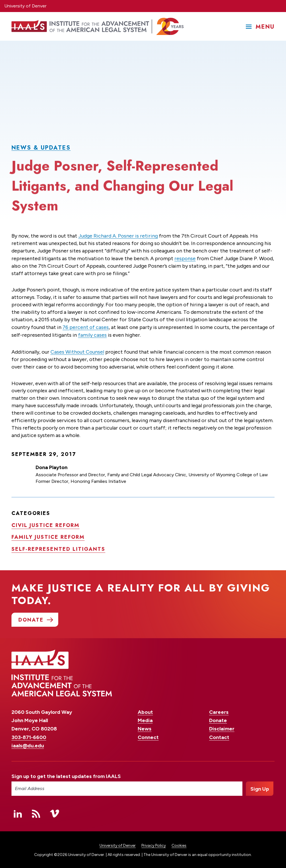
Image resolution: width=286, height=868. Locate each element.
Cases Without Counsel (78, 350)
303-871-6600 (29, 736)
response (185, 258)
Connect (148, 736)
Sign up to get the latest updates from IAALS (66, 775)
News (145, 728)
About (145, 711)
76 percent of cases (86, 326)
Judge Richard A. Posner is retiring (118, 236)
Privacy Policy (154, 844)
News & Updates (41, 148)
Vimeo (55, 812)
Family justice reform (48, 536)
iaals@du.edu (28, 744)
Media (145, 719)
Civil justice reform (45, 524)
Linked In (18, 812)
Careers (219, 711)
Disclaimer (222, 728)
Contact (219, 736)
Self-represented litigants (58, 548)
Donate (218, 719)
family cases (99, 334)
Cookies (179, 844)
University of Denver (25, 6)
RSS (36, 812)
